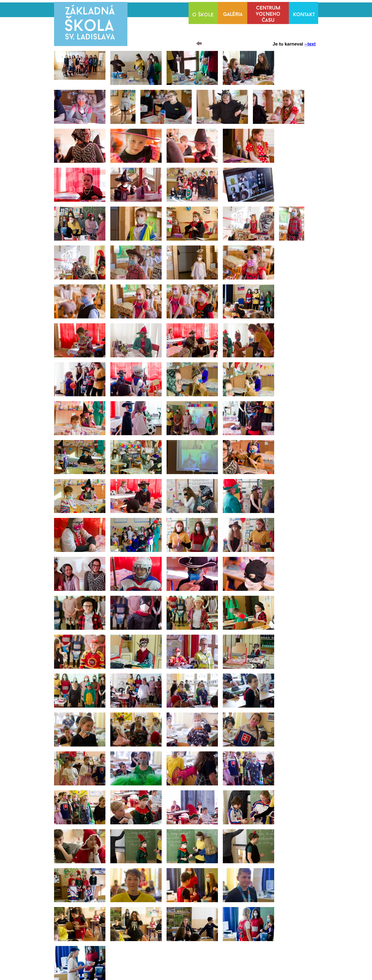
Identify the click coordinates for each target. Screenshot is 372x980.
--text (310, 44)
